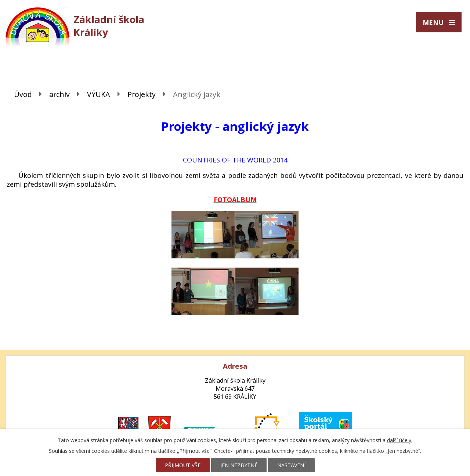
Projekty (142, 94)
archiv (59, 94)
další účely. (400, 440)
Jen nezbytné (239, 465)
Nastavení (291, 465)
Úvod (23, 94)
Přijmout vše (183, 465)
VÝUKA (99, 94)
